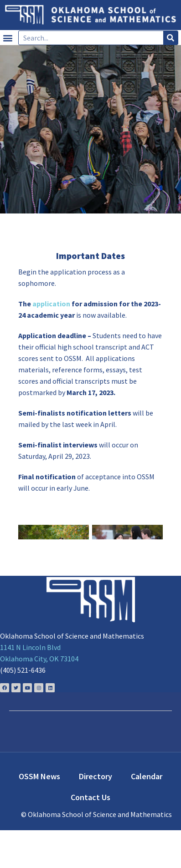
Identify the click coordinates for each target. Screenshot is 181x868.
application (51, 304)
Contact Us (90, 835)
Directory (96, 814)
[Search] (171, 38)
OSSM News (39, 814)
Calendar (147, 814)
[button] (8, 38)
